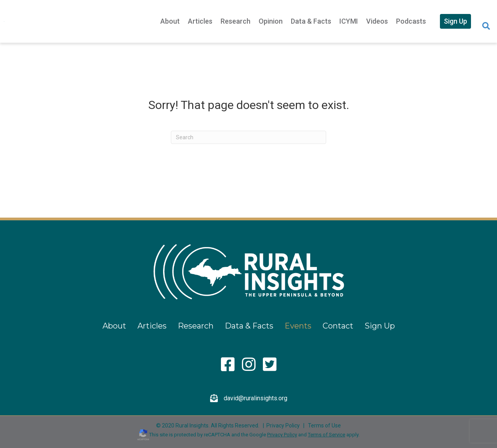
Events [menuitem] (298, 326)
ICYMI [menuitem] (349, 21)
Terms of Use (324, 426)
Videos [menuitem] (377, 21)
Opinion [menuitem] (271, 21)
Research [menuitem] (235, 21)
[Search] (486, 26)
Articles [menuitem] (200, 21)
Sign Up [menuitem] (455, 21)
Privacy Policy (283, 426)
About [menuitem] (170, 21)
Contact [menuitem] (338, 326)
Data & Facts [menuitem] (311, 21)
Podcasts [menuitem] (411, 21)
